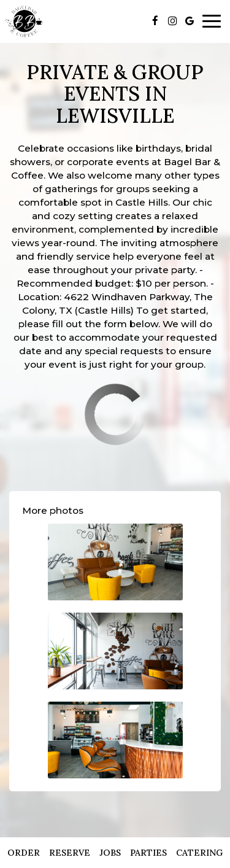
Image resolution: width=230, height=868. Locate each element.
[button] (115, 562)
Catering (199, 853)
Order (24, 853)
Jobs (110, 853)
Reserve (70, 853)
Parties (148, 853)
